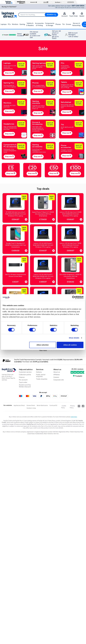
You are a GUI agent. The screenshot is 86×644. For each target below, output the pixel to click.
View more (43, 350)
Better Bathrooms (42, 405)
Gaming (22, 24)
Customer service (25, 372)
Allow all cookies (70, 345)
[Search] (38, 15)
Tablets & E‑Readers (30, 24)
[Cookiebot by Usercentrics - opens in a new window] (74, 297)
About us (57, 372)
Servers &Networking (76, 24)
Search (51, 15)
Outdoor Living (31, 408)
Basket (82, 15)
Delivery (39, 372)
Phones (58, 24)
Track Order (74, 15)
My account (23, 380)
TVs (63, 24)
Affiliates (57, 375)
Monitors (15, 24)
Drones (68, 24)
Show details (74, 338)
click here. (74, 417)
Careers (56, 377)
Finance (22, 377)
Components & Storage (50, 24)
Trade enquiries (42, 379)
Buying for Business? (9, 7)
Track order (23, 382)
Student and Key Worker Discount (25, 386)
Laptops (4, 24)
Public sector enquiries (41, 376)
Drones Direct (31, 405)
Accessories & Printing (39, 24)
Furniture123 (53, 405)
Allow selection (43, 345)
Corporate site (59, 380)
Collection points (25, 375)
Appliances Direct (19, 405)
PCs (9, 24)
